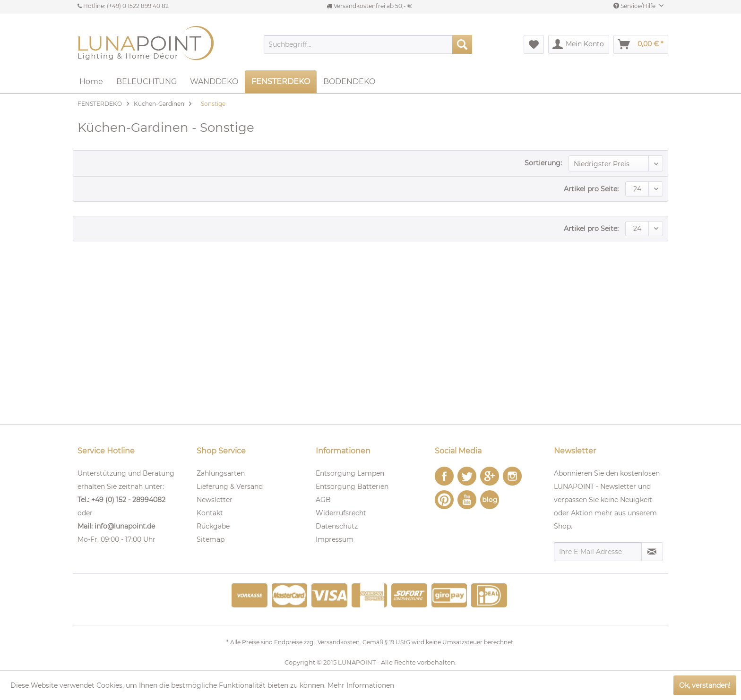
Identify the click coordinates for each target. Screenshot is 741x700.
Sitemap (211, 539)
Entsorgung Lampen (350, 473)
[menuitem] (368, 44)
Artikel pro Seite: (591, 189)
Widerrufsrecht (341, 513)
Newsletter (215, 500)
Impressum (335, 539)
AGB (323, 500)
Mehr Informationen (361, 685)
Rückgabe (213, 526)
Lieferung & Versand (230, 487)
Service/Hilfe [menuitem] (635, 6)
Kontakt (210, 513)
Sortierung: (543, 163)
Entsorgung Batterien (352, 487)
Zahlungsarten (221, 473)
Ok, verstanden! (705, 685)
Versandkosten (339, 642)
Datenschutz (337, 526)
